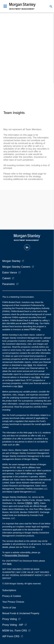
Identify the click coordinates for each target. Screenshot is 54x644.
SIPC (37, 503)
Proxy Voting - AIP (13, 625)
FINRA (29, 503)
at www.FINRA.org (29, 323)
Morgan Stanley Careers (16, 267)
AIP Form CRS (11, 636)
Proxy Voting (10, 619)
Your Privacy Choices (14, 602)
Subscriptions (9, 590)
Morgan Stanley (11, 261)
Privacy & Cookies (12, 596)
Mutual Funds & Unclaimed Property (21, 613)
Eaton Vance (10, 273)
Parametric (9, 284)
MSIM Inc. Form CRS (15, 631)
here (30, 365)
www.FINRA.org (32, 329)
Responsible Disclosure (17, 555)
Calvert (6, 278)
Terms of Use (9, 608)
